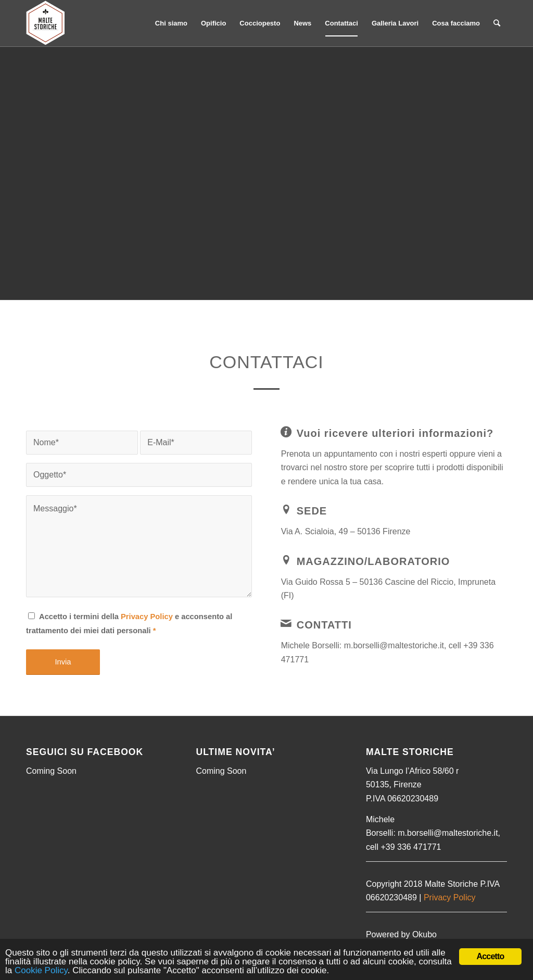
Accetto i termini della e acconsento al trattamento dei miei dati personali (129, 623)
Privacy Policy (147, 617)
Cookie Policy (41, 970)
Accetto (490, 956)
